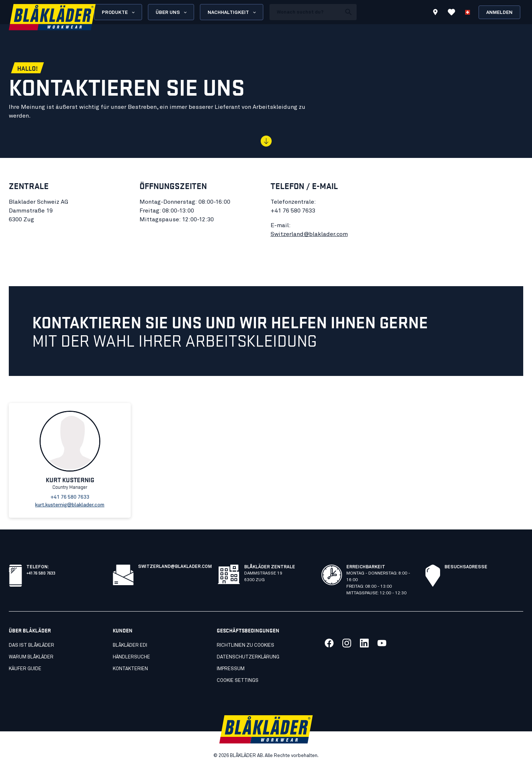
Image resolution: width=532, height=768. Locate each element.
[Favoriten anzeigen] (451, 12)
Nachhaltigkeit (232, 12)
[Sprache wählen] (468, 12)
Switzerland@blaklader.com (309, 234)
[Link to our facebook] (329, 643)
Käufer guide (25, 669)
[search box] (305, 12)
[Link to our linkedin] (364, 643)
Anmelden (499, 13)
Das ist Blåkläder (31, 645)
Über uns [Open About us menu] (172, 12)
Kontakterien (130, 669)
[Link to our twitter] (347, 643)
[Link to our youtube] (382, 643)
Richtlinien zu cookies (245, 645)
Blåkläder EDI (130, 645)
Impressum (231, 669)
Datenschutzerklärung (248, 657)
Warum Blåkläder (31, 657)
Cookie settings (238, 681)
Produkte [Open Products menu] (119, 12)
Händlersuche (131, 657)
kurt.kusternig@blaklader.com (70, 505)
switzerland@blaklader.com (175, 567)
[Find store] (435, 13)
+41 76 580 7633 (41, 573)
